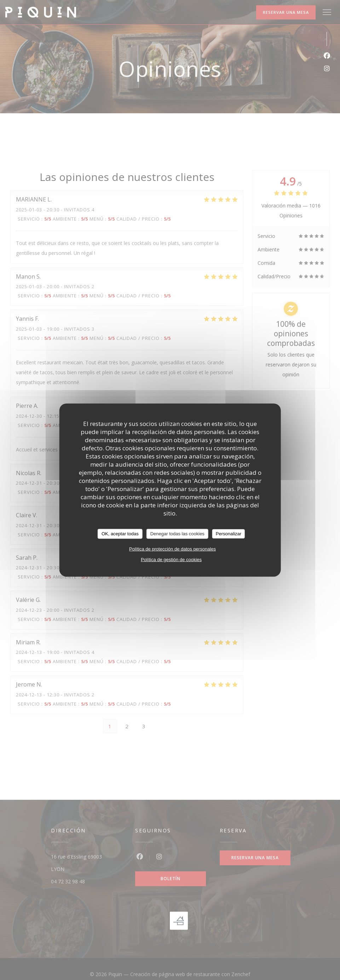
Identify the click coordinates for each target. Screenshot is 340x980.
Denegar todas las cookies (177, 534)
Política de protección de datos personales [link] (172, 549)
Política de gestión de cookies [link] (171, 559)
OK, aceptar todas (120, 534)
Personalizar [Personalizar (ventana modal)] (229, 534)
